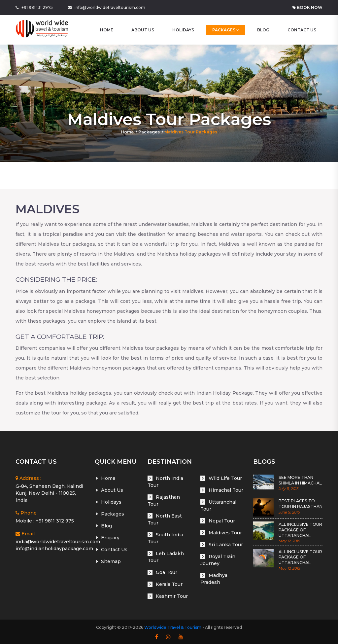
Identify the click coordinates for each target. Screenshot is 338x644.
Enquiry (110, 538)
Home (127, 132)
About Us (143, 30)
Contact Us (302, 30)
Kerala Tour (169, 584)
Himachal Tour (226, 490)
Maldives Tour (225, 533)
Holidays (183, 30)
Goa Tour (167, 572)
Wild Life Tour (225, 478)
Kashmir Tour (172, 596)
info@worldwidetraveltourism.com (110, 7)
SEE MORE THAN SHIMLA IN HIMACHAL (300, 480)
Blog (263, 30)
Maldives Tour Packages (191, 132)
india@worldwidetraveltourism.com (58, 542)
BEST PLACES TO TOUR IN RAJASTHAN (300, 504)
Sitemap (111, 561)
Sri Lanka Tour (226, 545)
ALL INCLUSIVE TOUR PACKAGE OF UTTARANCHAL (300, 530)
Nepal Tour (222, 521)
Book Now (307, 7)
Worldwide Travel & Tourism (173, 627)
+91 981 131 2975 (37, 7)
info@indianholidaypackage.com (54, 549)
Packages (226, 30)
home (107, 30)
